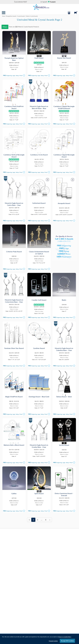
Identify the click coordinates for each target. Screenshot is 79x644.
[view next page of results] (50, 520)
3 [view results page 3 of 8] (37, 520)
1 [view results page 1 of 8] (29, 520)
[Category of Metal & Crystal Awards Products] (39, 19)
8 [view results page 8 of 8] (46, 520)
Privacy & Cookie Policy (65, 637)
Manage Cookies (53, 641)
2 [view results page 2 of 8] (33, 520)
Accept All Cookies (67, 641)
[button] (21, 2)
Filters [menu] (5, 27)
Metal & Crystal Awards (25, 27)
